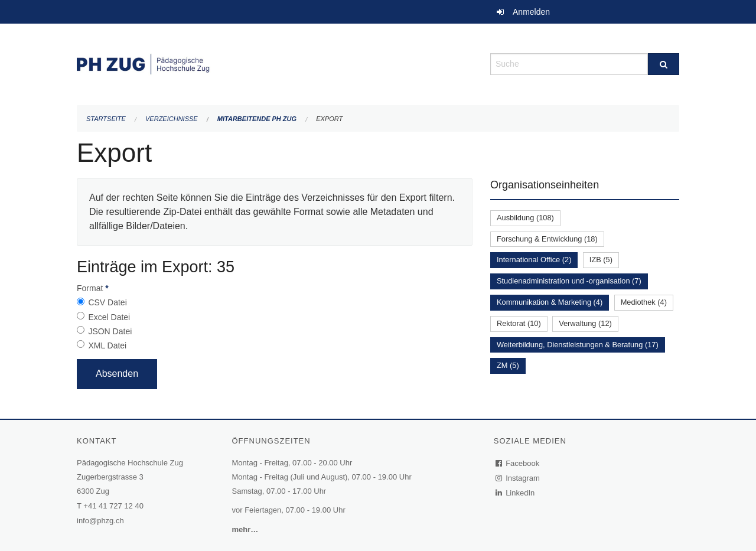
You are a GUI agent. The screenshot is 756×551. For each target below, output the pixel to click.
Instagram (518, 478)
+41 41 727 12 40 (113, 506)
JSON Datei (110, 331)
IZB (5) (601, 260)
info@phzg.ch (100, 521)
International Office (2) (534, 260)
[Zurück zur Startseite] (275, 63)
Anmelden (531, 12)
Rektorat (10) (519, 323)
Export (329, 119)
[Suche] (664, 64)
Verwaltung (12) (585, 323)
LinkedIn (516, 493)
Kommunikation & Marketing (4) (550, 302)
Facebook (518, 463)
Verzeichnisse (172, 119)
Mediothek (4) (644, 302)
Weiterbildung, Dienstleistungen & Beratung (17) (578, 345)
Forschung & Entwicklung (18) (547, 239)
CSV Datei (107, 302)
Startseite (106, 119)
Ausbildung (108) (525, 218)
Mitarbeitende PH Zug (257, 119)
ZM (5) (508, 365)
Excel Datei (109, 317)
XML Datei (107, 345)
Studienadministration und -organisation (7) (569, 281)
